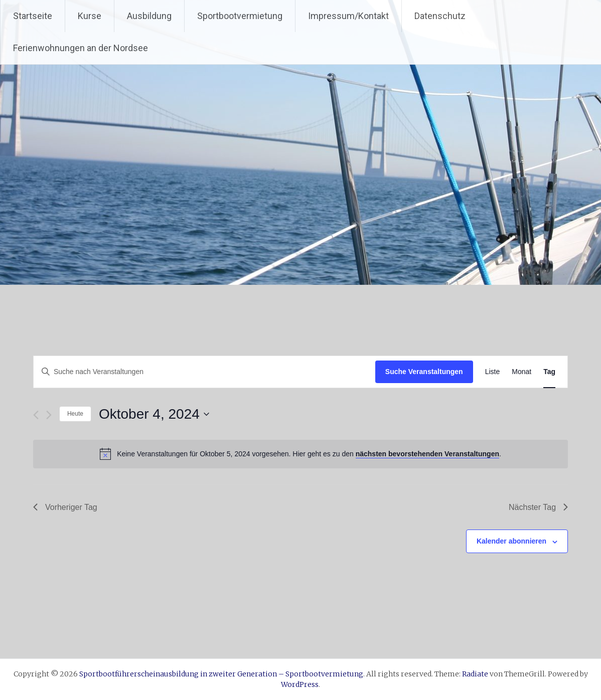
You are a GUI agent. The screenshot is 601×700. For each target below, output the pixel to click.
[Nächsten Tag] (49, 415)
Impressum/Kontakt (348, 16)
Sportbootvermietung (240, 16)
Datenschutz (440, 16)
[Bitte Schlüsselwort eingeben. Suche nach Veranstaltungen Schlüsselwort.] (204, 372)
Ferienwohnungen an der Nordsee (81, 48)
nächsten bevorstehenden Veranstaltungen (427, 454)
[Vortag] (36, 415)
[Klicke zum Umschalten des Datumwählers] (154, 414)
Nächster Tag (538, 507)
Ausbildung (149, 16)
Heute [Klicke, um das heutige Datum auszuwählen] (75, 414)
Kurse (90, 16)
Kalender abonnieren (511, 541)
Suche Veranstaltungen (424, 372)
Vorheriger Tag (65, 507)
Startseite (33, 16)
